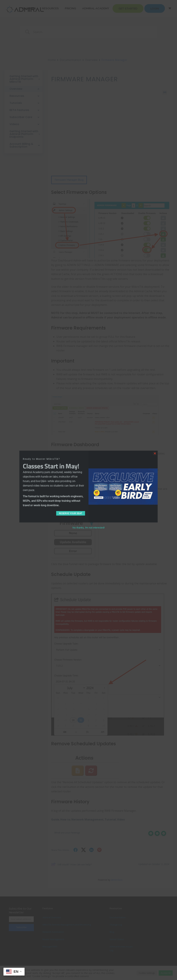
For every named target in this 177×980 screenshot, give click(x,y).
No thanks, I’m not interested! (88, 528)
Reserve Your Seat (71, 513)
